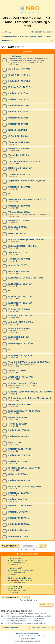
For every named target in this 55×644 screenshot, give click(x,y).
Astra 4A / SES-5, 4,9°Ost (21, 322)
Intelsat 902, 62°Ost (18, 118)
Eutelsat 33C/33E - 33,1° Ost (22, 246)
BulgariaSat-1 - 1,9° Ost (20, 356)
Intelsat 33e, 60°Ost (18, 124)
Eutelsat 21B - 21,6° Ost (20, 284)
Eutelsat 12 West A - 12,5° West (24, 411)
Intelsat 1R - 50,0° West (20, 506)
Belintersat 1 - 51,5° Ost (20, 168)
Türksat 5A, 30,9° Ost (19, 259)
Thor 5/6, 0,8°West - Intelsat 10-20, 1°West (29, 362)
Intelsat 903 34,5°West (20, 480)
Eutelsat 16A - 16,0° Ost (20, 296)
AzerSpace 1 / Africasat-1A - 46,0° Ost (27, 199)
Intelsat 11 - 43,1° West (20, 493)
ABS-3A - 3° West (17, 370)
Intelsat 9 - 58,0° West (19, 530)
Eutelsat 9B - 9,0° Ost (19, 309)
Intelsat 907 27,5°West (20, 455)
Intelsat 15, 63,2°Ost (18, 112)
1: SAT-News (15, 56)
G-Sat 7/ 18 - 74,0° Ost (19, 75)
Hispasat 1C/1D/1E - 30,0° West (24, 468)
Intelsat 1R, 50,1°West (19, 512)
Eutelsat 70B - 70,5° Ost (20, 87)
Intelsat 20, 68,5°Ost (18, 93)
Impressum (29, 633)
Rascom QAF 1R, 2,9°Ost (21, 343)
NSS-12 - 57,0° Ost (18, 130)
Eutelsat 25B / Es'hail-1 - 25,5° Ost (26, 278)
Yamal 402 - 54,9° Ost (19, 142)
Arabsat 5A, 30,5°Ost (19, 265)
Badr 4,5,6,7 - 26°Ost (19, 271)
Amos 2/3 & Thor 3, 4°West (22, 377)
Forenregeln (20, 633)
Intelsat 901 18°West (19, 430)
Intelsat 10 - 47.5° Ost (19, 187)
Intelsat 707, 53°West (19, 518)
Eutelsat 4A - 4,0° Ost (19, 328)
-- (9, 193)
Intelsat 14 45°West (18, 499)
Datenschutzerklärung (20, 578)
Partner (37, 633)
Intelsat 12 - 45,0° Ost (19, 206)
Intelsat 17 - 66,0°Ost (19, 99)
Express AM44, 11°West (20, 405)
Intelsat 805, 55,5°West (20, 524)
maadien (14, 580)
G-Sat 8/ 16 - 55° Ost (18, 136)
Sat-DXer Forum (12, 47)
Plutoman (14, 570)
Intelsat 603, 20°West (19, 436)
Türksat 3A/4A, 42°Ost (20, 212)
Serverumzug (15, 587)
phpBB (20, 636)
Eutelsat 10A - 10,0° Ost (20, 303)
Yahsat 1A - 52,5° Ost (19, 155)
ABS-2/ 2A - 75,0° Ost (19, 69)
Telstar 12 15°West (18, 424)
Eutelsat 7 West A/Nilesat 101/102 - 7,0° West (31, 392)
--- (9, 290)
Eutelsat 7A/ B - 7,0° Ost (20, 316)
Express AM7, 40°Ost (19, 221)
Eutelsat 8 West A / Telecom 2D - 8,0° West (30, 398)
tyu (12, 560)
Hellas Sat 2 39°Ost (18, 227)
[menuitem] (8, 32)
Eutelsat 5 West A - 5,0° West (23, 383)
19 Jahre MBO (15, 568)
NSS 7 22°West (16, 442)
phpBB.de (37, 641)
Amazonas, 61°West (18, 536)
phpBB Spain (30, 639)
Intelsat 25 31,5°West (19, 461)
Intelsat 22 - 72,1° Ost (19, 81)
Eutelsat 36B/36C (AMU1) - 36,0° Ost (27, 240)
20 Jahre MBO (15, 558)
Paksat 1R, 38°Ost (17, 233)
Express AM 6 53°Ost (19, 149)
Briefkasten (22, 563)
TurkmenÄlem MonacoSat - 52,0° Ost (27, 161)
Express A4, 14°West (19, 417)
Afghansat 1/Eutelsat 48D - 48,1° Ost (27, 181)
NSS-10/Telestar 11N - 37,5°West (25, 486)
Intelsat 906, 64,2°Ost (19, 106)
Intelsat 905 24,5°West (20, 449)
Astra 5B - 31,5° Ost (18, 252)
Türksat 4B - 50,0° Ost (19, 174)
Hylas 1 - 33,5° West (18, 474)
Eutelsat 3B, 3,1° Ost (19, 337)
